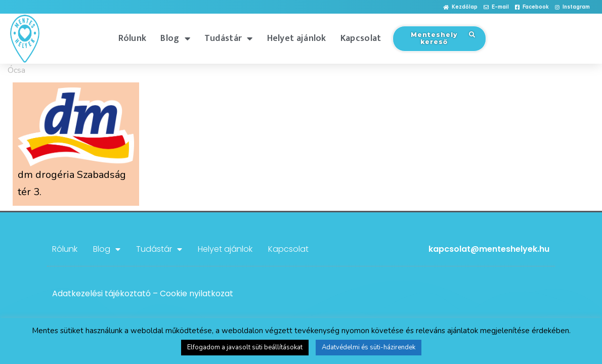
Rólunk (133, 38)
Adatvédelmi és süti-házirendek (369, 347)
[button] (460, 7)
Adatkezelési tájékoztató (101, 293)
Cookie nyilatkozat (197, 293)
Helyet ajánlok (297, 38)
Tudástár (229, 38)
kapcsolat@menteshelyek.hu (489, 249)
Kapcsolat (361, 38)
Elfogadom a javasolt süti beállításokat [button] (245, 347)
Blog (175, 38)
